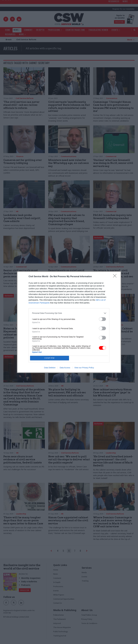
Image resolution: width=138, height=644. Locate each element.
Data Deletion (50, 368)
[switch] (102, 319)
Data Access (65, 368)
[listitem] (69, 313)
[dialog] (69, 322)
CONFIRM (50, 358)
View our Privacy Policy (84, 368)
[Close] (116, 277)
